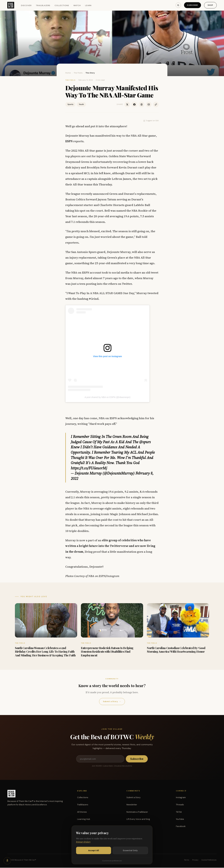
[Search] (177, 5)
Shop (210, 5)
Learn (88, 5)
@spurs (145, 442)
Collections (62, 5)
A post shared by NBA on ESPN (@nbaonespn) (107, 397)
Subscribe (192, 5)
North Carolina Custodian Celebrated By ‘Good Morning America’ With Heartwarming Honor (176, 650)
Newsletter (132, 805)
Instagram (181, 798)
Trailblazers (43, 5)
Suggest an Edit (151, 121)
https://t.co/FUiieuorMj (89, 468)
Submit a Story (112, 702)
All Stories (82, 812)
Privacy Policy (83, 842)
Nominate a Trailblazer (137, 812)
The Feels (78, 73)
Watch (77, 5)
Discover (27, 5)
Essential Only (130, 850)
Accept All (94, 850)
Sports (70, 104)
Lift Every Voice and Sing (138, 819)
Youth (81, 104)
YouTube (180, 819)
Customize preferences (112, 861)
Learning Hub (84, 819)
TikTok (179, 812)
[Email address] (100, 759)
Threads (180, 805)
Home (68, 73)
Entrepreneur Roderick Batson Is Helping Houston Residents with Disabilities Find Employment (107, 652)
